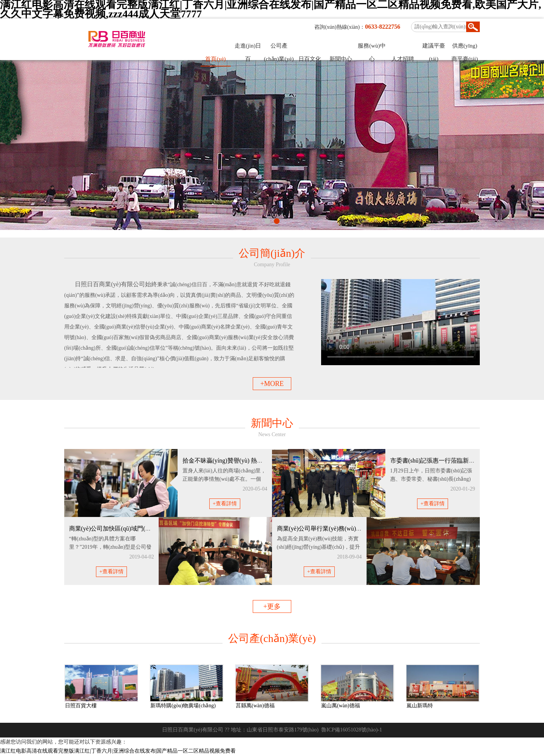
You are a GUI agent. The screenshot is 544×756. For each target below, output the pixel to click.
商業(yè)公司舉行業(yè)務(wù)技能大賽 (329, 528)
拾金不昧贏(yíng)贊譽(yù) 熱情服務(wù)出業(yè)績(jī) (252, 461)
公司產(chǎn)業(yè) (279, 48)
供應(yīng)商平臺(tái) (465, 48)
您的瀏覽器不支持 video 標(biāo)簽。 (400, 322)
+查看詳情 (225, 504)
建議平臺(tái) (434, 48)
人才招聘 (403, 59)
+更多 (272, 606)
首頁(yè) (215, 59)
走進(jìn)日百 (248, 48)
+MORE (272, 384)
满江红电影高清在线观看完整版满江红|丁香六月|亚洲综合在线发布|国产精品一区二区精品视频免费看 (118, 751)
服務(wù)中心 (372, 48)
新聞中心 (341, 59)
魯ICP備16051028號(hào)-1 (352, 730)
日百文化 (310, 59)
